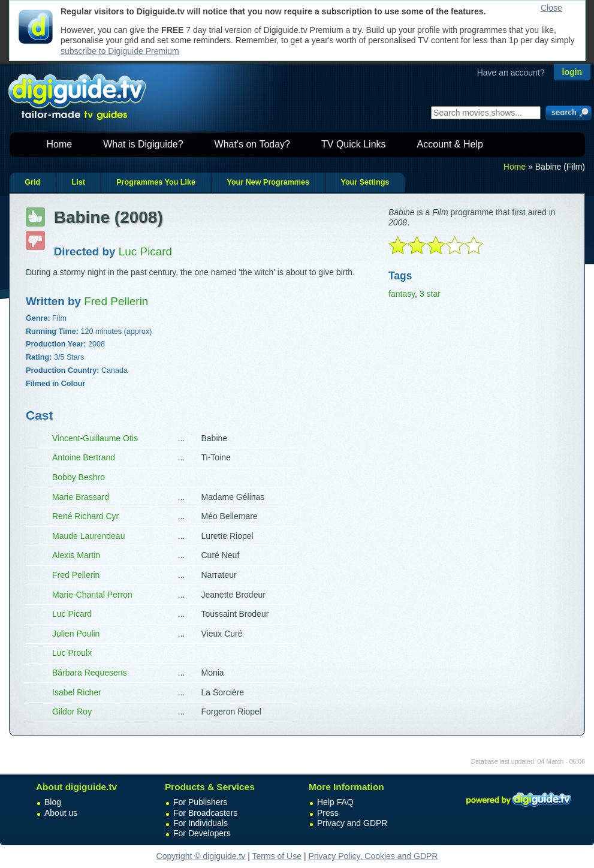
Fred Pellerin (76, 575)
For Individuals (200, 823)
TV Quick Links (354, 144)
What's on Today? (252, 144)
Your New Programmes (268, 182)
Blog (53, 802)
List (78, 182)
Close (551, 8)
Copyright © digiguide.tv (201, 856)
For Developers (202, 833)
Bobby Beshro (79, 477)
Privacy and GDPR (352, 823)
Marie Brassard (81, 497)
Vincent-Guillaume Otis (95, 438)
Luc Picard (72, 614)
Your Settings (365, 182)
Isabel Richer (77, 692)
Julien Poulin (76, 634)
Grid (32, 182)
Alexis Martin (76, 555)
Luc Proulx (72, 653)
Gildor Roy (72, 712)
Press (328, 813)
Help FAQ (335, 802)
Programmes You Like (156, 182)
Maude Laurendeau (88, 536)
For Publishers (200, 802)
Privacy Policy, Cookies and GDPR (373, 856)
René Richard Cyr (85, 516)
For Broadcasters (205, 813)
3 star (430, 294)
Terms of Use (277, 856)
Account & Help (450, 144)
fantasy (402, 294)
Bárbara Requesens (90, 673)
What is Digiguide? (143, 144)
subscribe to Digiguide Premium (120, 51)
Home (60, 144)
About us (61, 813)
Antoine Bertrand (84, 457)
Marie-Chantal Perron (92, 595)
